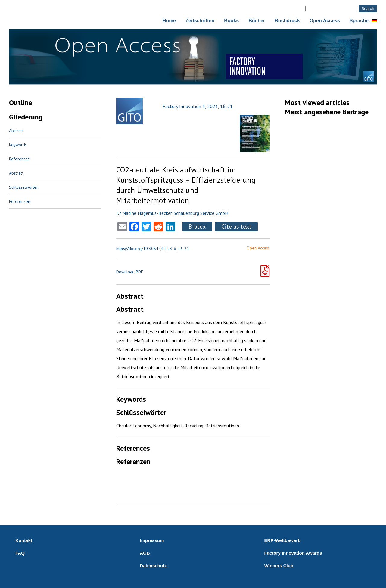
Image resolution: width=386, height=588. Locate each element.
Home (169, 21)
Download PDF (130, 272)
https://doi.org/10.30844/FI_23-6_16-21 (153, 249)
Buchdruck (287, 21)
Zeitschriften (200, 21)
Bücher (257, 21)
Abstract (16, 131)
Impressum (152, 540)
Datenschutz (153, 566)
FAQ (20, 553)
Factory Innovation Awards (293, 553)
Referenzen (20, 201)
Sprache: (363, 21)
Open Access (325, 21)
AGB (145, 553)
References (19, 159)
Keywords (18, 145)
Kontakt (24, 540)
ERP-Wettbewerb (283, 540)
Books (231, 21)
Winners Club (279, 566)
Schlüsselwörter (23, 187)
